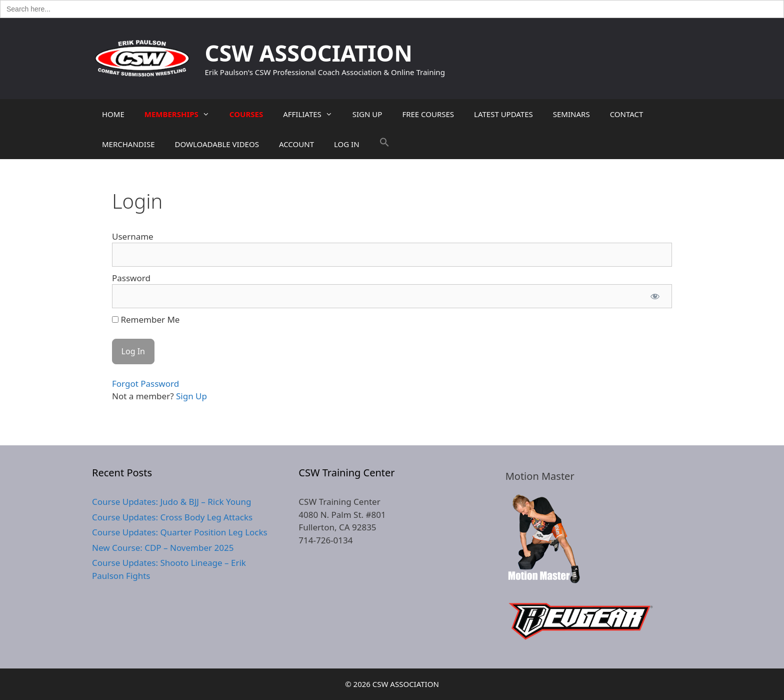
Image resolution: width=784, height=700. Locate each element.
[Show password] (655, 296)
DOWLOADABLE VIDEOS (216, 144)
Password (131, 278)
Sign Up (191, 396)
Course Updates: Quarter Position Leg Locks (180, 532)
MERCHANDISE (128, 144)
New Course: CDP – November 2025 (163, 548)
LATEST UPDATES (503, 114)
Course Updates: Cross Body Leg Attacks (172, 517)
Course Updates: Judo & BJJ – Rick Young (171, 502)
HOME (113, 114)
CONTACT (627, 114)
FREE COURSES (428, 114)
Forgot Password (145, 384)
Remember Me (146, 319)
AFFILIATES (313, 114)
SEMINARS (571, 114)
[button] (384, 144)
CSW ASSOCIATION (309, 53)
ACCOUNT (296, 144)
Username (133, 236)
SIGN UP (367, 114)
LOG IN (347, 144)
